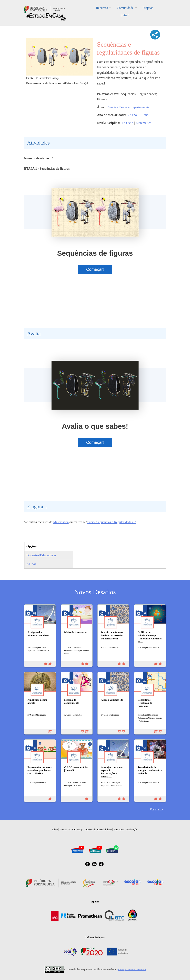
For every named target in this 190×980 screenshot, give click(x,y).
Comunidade (125, 8)
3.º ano (144, 115)
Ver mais (155, 809)
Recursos (102, 8)
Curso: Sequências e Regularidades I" (111, 522)
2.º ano (132, 115)
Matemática (144, 123)
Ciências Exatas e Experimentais (128, 107)
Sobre (55, 829)
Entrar (125, 15)
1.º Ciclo (128, 123)
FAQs (80, 829)
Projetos (148, 8)
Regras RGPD (67, 829)
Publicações (132, 829)
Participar (119, 829)
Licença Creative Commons (132, 969)
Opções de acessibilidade (98, 829)
